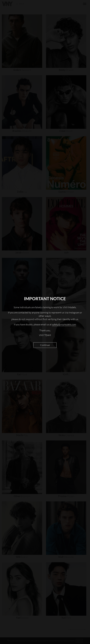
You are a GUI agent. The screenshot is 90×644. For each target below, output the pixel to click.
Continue (45, 345)
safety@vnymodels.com (64, 324)
